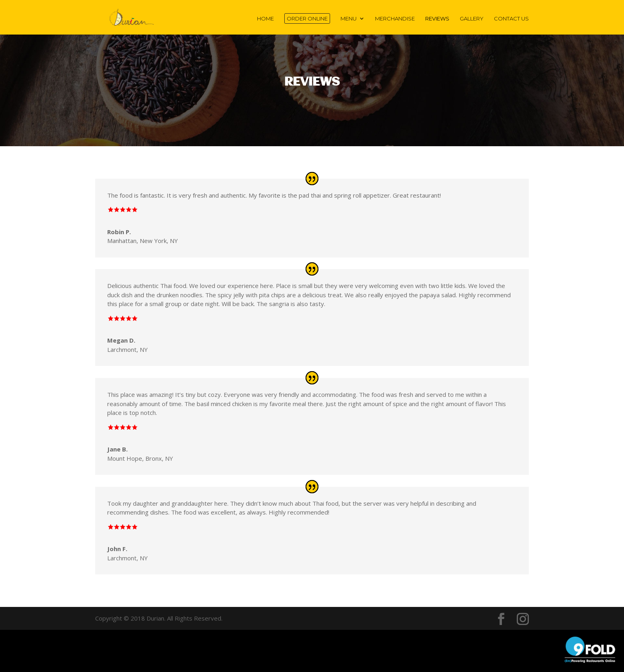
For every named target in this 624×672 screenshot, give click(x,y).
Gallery (472, 19)
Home (265, 19)
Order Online (307, 18)
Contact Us (511, 19)
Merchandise (395, 19)
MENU (349, 19)
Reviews (437, 19)
